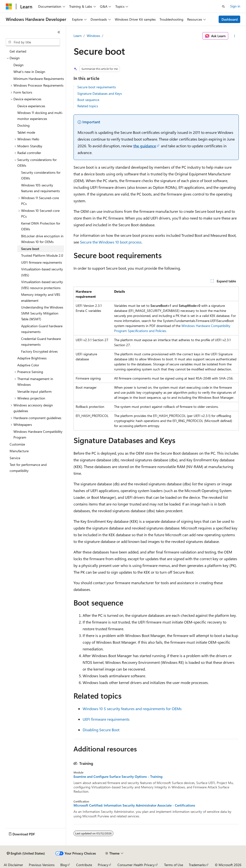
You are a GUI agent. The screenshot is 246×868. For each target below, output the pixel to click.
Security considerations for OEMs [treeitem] (41, 175)
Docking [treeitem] (23, 125)
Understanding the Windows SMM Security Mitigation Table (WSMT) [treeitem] (42, 313)
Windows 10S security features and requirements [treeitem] (40, 188)
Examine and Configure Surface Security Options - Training (118, 777)
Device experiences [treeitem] (31, 106)
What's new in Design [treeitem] (29, 72)
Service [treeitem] (15, 458)
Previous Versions (42, 865)
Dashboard (230, 19)
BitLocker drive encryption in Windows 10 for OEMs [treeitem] (42, 239)
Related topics (88, 106)
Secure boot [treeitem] (30, 249)
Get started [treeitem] (18, 51)
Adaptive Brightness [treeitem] (32, 358)
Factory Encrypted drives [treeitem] (39, 351)
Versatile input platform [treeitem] (34, 391)
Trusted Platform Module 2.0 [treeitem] (42, 255)
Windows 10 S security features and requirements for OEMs (132, 709)
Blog (64, 865)
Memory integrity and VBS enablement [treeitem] (41, 297)
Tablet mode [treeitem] (26, 132)
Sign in (235, 6)
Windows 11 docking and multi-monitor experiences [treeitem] (40, 116)
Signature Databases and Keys (100, 93)
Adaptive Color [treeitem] (28, 365)
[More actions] (234, 36)
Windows (93, 36)
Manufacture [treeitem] (19, 451)
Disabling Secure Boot (101, 730)
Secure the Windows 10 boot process (111, 242)
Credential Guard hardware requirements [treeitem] (41, 342)
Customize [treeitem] (17, 444)
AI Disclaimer (13, 865)
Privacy (103, 865)
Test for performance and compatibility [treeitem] (28, 468)
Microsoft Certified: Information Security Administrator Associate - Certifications (134, 805)
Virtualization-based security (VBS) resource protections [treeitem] (42, 285)
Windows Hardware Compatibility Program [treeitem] (38, 434)
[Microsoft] (9, 6)
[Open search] (223, 6)
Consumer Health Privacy (136, 865)
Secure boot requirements (97, 87)
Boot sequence (88, 100)
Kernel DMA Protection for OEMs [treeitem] (41, 226)
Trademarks (197, 865)
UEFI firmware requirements (106, 719)
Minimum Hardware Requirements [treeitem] (39, 79)
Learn (78, 36)
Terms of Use (174, 865)
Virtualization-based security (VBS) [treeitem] (42, 272)
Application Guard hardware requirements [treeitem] (42, 329)
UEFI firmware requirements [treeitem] (42, 262)
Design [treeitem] (18, 65)
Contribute (84, 865)
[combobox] (33, 42)
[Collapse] (59, 32)
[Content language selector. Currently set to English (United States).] (26, 853)
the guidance (145, 146)
